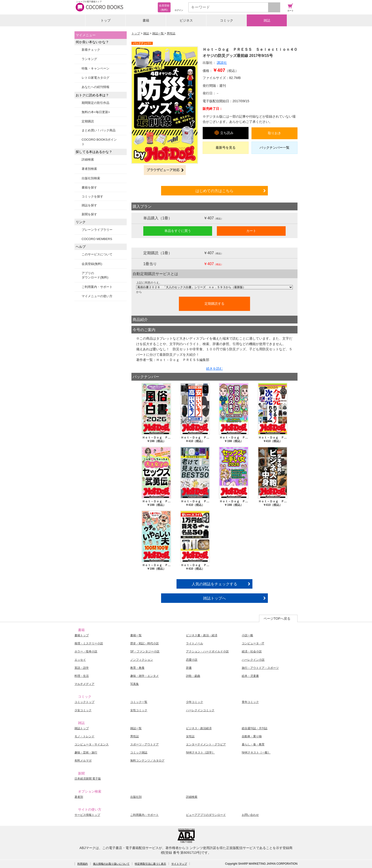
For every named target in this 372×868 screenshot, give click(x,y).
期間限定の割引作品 (95, 103)
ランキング (89, 59)
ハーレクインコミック (200, 710)
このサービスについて (97, 254)
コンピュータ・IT (253, 643)
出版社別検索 (91, 178)
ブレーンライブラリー (97, 230)
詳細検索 (88, 159)
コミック (227, 20)
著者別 (79, 797)
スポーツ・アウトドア (144, 744)
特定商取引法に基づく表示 (150, 864)
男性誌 (171, 33)
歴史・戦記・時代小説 (144, 643)
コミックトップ (84, 702)
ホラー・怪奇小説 (86, 651)
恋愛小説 (192, 660)
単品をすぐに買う (178, 231)
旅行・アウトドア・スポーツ (260, 668)
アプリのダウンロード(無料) (95, 275)
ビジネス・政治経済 (199, 728)
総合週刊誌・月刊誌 (255, 728)
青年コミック (250, 702)
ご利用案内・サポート (97, 287)
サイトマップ (179, 864)
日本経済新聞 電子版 (88, 779)
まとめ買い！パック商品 (99, 130)
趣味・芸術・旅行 (86, 753)
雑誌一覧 (158, 33)
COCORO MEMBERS (97, 239)
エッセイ (80, 660)
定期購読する (214, 304)
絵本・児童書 (250, 676)
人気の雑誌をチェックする (214, 584)
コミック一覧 (139, 702)
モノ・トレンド (84, 736)
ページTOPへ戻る (277, 619)
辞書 (189, 668)
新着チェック (91, 50)
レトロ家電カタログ (95, 78)
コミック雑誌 (139, 753)
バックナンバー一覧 (274, 148)
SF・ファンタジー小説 (145, 651)
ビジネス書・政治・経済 (202, 635)
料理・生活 (82, 676)
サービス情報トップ (87, 815)
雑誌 (267, 20)
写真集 (135, 684)
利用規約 (83, 864)
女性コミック (139, 710)
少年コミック (195, 702)
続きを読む (214, 369)
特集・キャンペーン (95, 68)
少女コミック (83, 710)
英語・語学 (82, 668)
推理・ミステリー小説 (89, 643)
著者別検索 (89, 169)
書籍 (146, 20)
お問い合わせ (250, 815)
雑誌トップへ (214, 598)
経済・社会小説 (252, 651)
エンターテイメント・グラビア (206, 744)
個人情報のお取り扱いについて (111, 864)
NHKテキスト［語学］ (200, 753)
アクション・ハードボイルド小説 (207, 651)
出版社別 (136, 797)
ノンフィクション (142, 660)
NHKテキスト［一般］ (256, 753)
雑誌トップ (82, 728)
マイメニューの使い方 (97, 296)
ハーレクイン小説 (253, 660)
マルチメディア (84, 684)
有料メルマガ (83, 761)
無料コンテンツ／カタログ (147, 761)
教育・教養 (137, 668)
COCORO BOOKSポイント (99, 142)
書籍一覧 (136, 635)
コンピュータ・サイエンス (92, 744)
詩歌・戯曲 (193, 676)
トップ (106, 20)
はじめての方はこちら (214, 191)
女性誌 (190, 736)
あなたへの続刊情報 (95, 87)
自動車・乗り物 (252, 736)
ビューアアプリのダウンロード (206, 815)
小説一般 (247, 635)
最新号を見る (226, 148)
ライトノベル (195, 643)
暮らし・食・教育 (253, 744)
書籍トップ (82, 635)
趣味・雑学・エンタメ (144, 676)
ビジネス (186, 20)
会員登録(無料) (92, 264)
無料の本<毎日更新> (96, 112)
